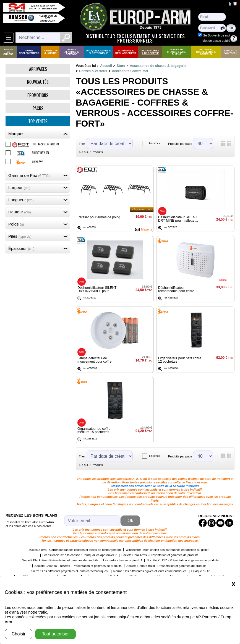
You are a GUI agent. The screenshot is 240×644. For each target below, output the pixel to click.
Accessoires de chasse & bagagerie (158, 66)
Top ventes (38, 121)
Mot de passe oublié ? (217, 41)
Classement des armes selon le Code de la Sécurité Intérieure (155, 486)
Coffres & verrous (93, 71)
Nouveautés (38, 82)
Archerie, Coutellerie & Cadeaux (206, 52)
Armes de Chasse (8, 52)
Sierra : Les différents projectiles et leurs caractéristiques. (70, 571)
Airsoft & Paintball (230, 52)
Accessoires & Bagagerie (150, 52)
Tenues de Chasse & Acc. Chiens (177, 52)
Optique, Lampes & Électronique (98, 52)
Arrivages (38, 69)
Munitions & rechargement (126, 52)
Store (121, 66)
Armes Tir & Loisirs (50, 52)
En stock (155, 143)
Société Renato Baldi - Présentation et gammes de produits (166, 566)
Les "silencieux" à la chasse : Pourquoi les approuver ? (80, 555)
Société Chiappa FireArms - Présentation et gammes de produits (78, 566)
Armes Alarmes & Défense (72, 52)
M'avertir (147, 230)
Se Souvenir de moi (216, 35)
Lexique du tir (200, 571)
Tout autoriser (55, 634)
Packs (38, 108)
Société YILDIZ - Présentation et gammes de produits (182, 560)
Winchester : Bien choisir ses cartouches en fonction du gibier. (167, 550)
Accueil (106, 66)
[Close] (234, 584)
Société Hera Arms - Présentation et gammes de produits (160, 555)
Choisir (19, 634)
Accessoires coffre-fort (130, 71)
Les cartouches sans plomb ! (122, 560)
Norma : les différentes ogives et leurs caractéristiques (150, 571)
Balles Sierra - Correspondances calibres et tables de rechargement (75, 550)
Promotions (38, 95)
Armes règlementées (29, 52)
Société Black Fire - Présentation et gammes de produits (60, 560)
